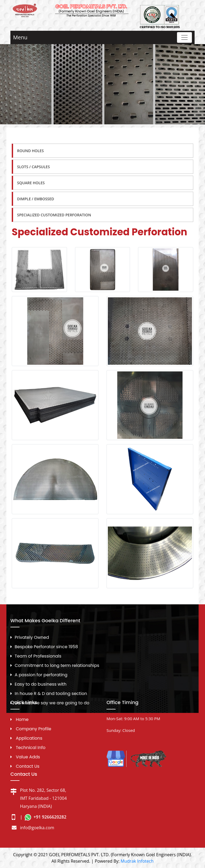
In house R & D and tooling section (51, 694)
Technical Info (31, 748)
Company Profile (33, 729)
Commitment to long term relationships (57, 665)
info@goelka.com (37, 828)
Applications (29, 738)
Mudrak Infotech (137, 861)
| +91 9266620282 (43, 817)
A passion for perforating (41, 675)
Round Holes (30, 151)
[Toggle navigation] (184, 37)
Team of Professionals (38, 656)
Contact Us (27, 766)
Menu (20, 37)
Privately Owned (32, 637)
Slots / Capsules (33, 167)
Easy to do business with (41, 684)
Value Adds (28, 757)
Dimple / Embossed (36, 199)
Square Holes (31, 183)
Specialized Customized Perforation (54, 215)
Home (22, 719)
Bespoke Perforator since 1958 (46, 647)
